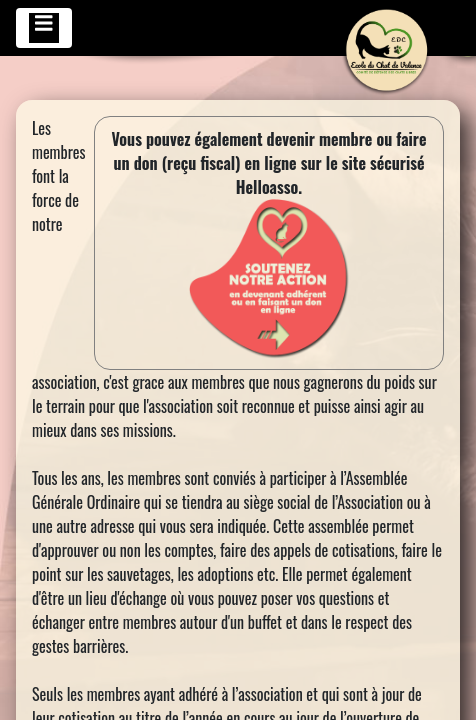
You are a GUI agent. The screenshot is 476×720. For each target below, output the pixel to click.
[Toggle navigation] (44, 28)
